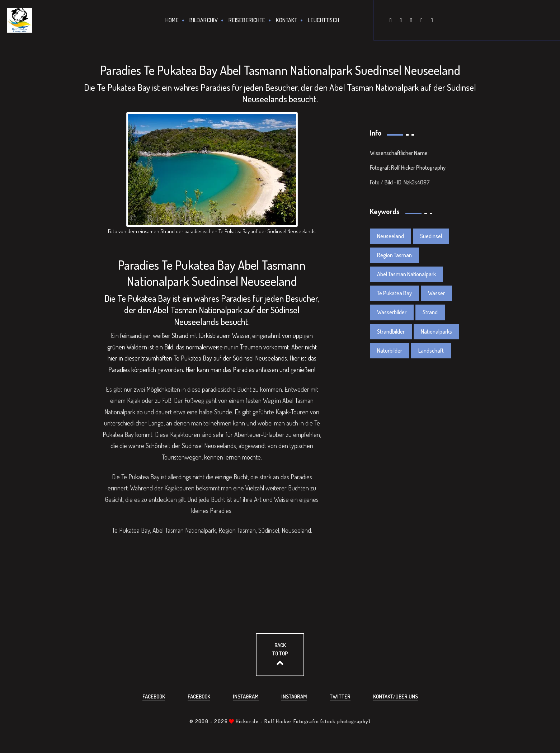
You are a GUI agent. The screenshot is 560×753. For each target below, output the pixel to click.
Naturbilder (390, 350)
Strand (180, 335)
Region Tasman (394, 255)
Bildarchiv (204, 20)
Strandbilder (391, 331)
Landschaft (431, 350)
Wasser (436, 293)
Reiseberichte (247, 20)
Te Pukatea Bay (394, 293)
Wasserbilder (392, 312)
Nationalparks (436, 331)
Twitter (340, 696)
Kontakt (286, 20)
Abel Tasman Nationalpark (406, 274)
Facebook (154, 696)
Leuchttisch (323, 20)
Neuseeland (390, 236)
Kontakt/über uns (396, 696)
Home (172, 20)
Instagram (246, 696)
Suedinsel (431, 236)
